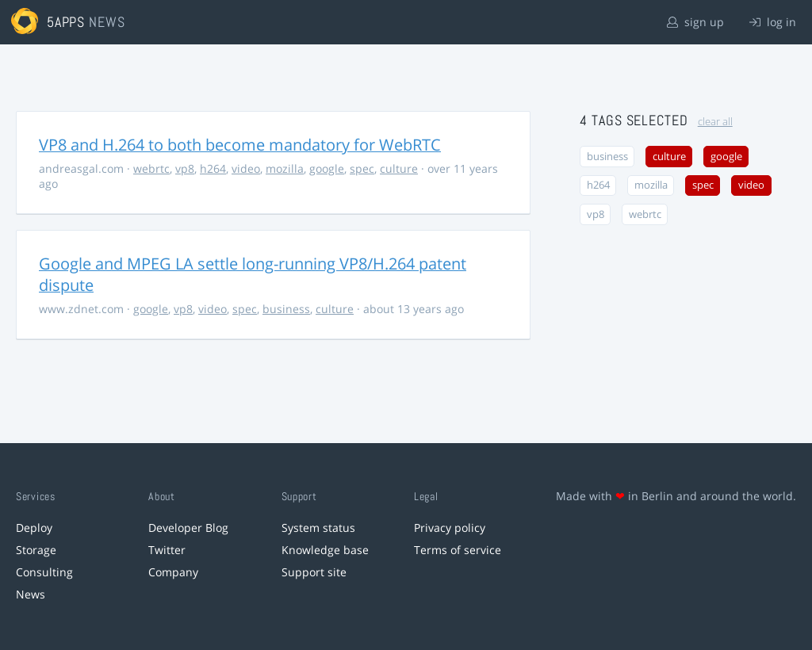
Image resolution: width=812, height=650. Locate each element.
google (327, 168)
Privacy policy (450, 528)
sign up (695, 22)
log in (773, 22)
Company (173, 572)
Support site (314, 572)
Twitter (167, 550)
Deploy (34, 528)
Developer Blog (188, 528)
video (246, 168)
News (31, 594)
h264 (213, 168)
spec (362, 168)
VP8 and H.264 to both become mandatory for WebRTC (240, 145)
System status (318, 528)
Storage (36, 550)
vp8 (185, 168)
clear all (715, 122)
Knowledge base (325, 550)
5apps (66, 22)
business (286, 309)
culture (399, 168)
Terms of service (458, 550)
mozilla (285, 168)
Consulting (44, 572)
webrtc (151, 168)
